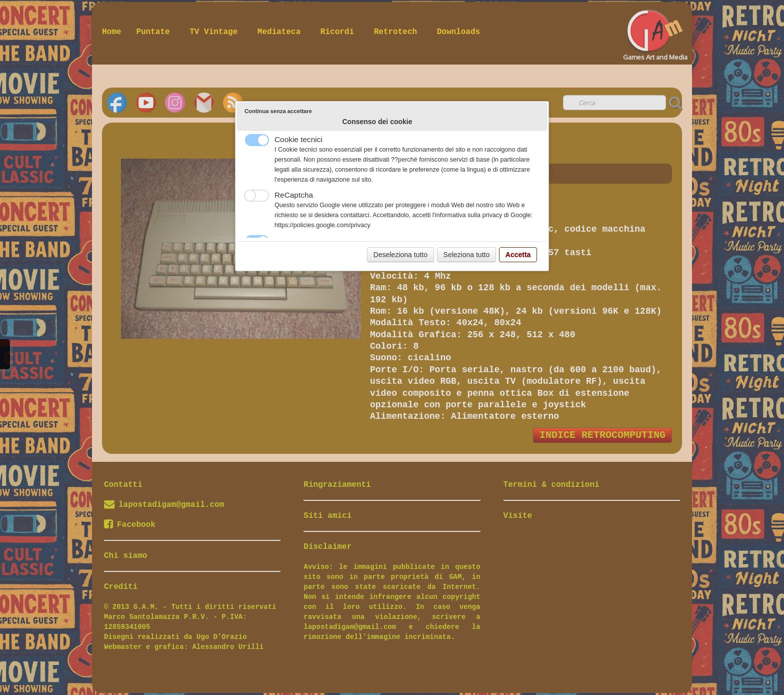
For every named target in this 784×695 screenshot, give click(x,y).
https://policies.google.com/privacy (322, 225)
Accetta (518, 255)
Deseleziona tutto (400, 255)
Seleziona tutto (467, 255)
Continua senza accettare (278, 111)
